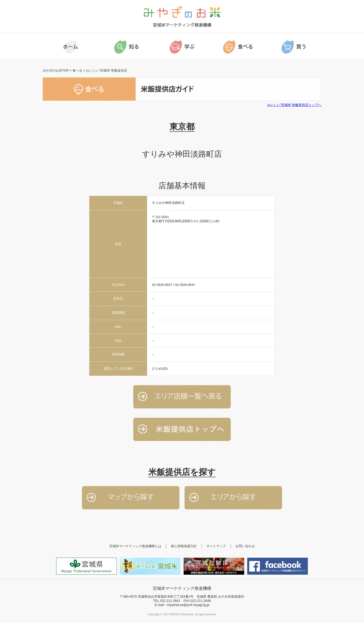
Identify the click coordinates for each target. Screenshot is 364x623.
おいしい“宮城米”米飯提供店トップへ (294, 105)
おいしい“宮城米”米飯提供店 (106, 70)
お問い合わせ (245, 546)
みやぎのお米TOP (56, 70)
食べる (77, 70)
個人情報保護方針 (184, 546)
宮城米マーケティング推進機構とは (135, 546)
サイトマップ (216, 546)
